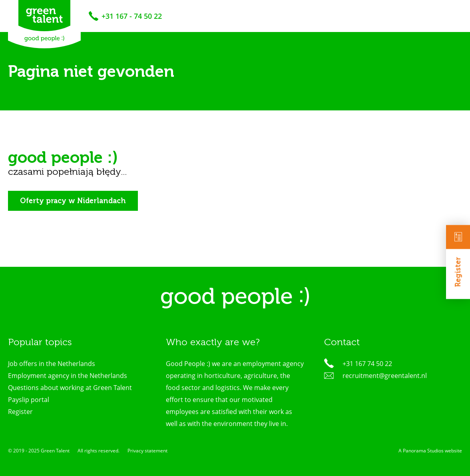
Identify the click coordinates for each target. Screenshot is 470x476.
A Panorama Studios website (430, 451)
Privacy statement (147, 451)
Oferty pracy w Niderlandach (73, 201)
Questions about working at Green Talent (70, 388)
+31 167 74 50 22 (367, 364)
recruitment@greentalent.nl (385, 376)
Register (458, 256)
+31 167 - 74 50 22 (132, 16)
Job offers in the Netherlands (52, 364)
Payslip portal (29, 400)
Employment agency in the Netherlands (68, 376)
